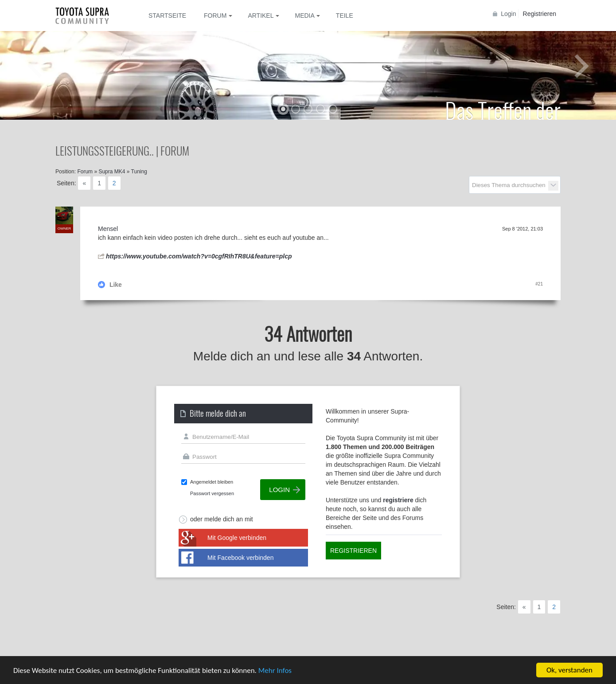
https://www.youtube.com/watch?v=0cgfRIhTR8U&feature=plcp (199, 256)
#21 (539, 284)
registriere (398, 500)
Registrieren (540, 14)
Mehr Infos (275, 670)
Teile (345, 16)
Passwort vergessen (212, 493)
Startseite (167, 16)
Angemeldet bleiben (212, 482)
